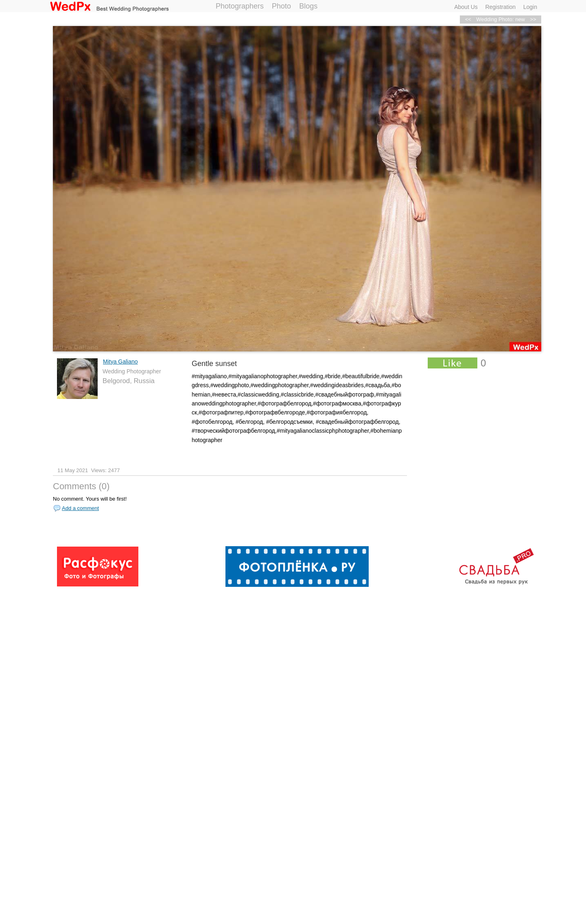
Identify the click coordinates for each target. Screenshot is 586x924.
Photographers (240, 6)
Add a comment (80, 508)
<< (468, 19)
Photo (281, 6)
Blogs (308, 6)
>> (533, 19)
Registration (500, 7)
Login (530, 7)
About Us (466, 7)
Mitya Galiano (120, 362)
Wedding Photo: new (501, 19)
